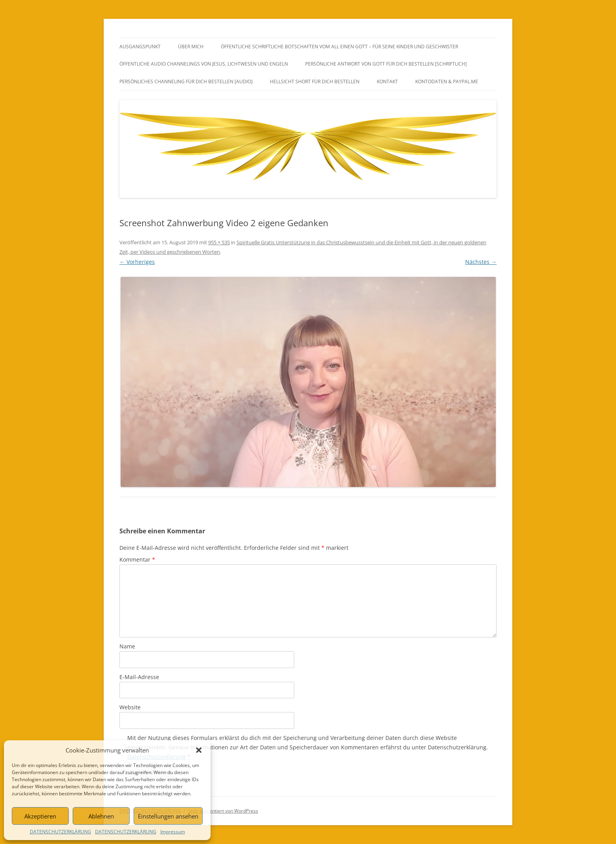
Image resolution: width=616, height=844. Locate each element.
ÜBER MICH (191, 47)
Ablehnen (101, 816)
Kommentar (137, 559)
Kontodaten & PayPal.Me (447, 81)
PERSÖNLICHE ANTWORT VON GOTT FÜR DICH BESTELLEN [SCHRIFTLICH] (386, 64)
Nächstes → (481, 262)
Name (127, 646)
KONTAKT (387, 81)
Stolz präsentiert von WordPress (223, 811)
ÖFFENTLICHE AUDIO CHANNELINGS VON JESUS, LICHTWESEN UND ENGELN (204, 64)
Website (130, 707)
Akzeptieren (40, 816)
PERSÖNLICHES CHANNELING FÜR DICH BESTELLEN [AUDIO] (186, 81)
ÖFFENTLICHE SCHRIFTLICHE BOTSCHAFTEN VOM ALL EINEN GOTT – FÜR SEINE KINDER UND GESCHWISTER (339, 47)
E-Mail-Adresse (139, 677)
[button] (199, 750)
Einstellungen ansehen (168, 816)
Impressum (173, 832)
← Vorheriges (137, 262)
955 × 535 (219, 242)
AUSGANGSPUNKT (140, 47)
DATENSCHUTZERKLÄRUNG (60, 832)
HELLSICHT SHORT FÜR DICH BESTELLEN (315, 81)
